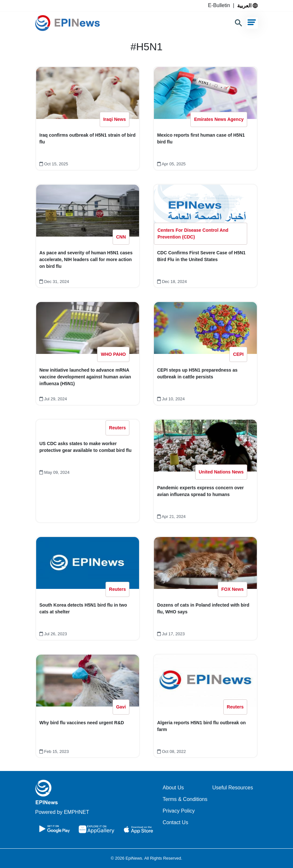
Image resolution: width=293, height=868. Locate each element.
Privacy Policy (179, 811)
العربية (248, 5)
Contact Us (175, 822)
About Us (173, 788)
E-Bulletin (220, 5)
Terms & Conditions (185, 799)
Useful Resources (233, 788)
